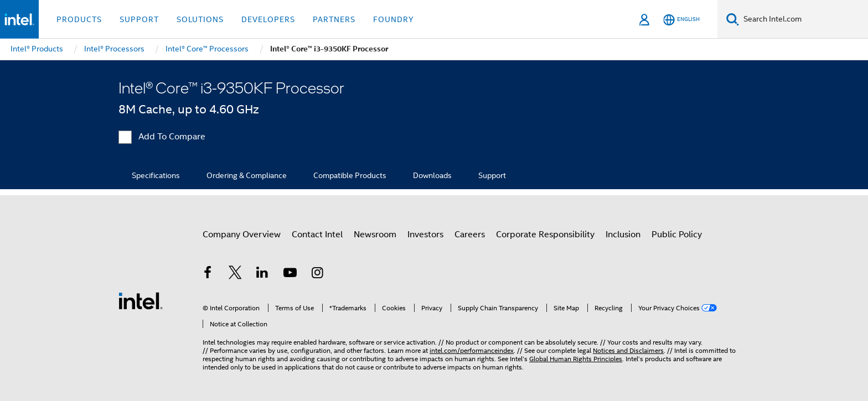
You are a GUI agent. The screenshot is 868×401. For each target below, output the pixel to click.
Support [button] (139, 19)
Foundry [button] (394, 19)
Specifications (156, 175)
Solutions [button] (200, 19)
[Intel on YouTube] (290, 274)
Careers (470, 235)
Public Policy (677, 235)
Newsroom (375, 235)
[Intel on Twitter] (235, 274)
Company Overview (242, 235)
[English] (681, 20)
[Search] (733, 19)
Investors (425, 235)
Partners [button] (334, 19)
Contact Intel (317, 235)
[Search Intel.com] (804, 19)
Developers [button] (268, 19)
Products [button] (79, 19)
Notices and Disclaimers (628, 350)
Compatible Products (350, 175)
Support (492, 175)
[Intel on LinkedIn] (262, 274)
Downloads (432, 175)
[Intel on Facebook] (208, 274)
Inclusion (623, 235)
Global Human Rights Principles (576, 359)
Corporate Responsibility (545, 235)
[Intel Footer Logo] (141, 300)
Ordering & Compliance (247, 175)
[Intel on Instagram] (317, 274)
